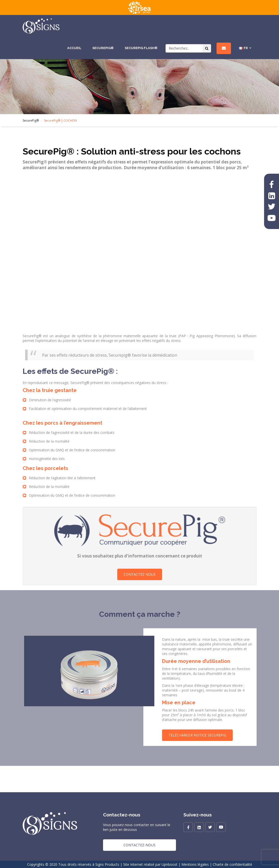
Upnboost (169, 864)
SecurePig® (103, 48)
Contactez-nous (139, 845)
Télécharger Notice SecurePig (197, 735)
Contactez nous (140, 574)
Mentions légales (195, 864)
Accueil (74, 48)
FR (243, 48)
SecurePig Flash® (141, 48)
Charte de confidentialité (232, 864)
